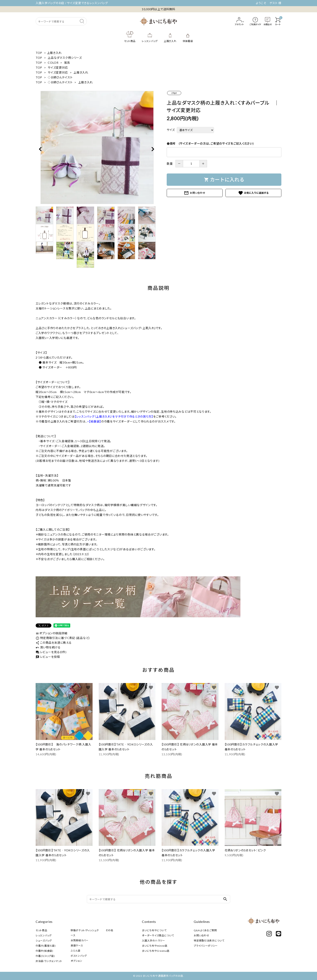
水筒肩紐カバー (80, 940)
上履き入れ (54, 53)
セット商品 (41, 930)
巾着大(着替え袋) (46, 946)
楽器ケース (77, 945)
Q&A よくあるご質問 (205, 930)
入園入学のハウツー (153, 941)
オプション (76, 961)
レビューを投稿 (48, 657)
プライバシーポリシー (206, 946)
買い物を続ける (48, 647)
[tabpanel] (97, 147)
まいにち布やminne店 (155, 946)
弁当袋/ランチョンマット (49, 961)
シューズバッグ (44, 941)
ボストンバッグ (79, 956)
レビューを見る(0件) (51, 652)
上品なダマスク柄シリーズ (65, 58)
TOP (39, 53)
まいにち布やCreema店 (156, 951)
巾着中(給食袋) (44, 951)
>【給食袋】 (94, 421)
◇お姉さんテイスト (60, 77)
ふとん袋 (76, 951)
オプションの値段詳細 (52, 633)
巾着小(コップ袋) (45, 956)
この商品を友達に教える (54, 643)
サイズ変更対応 (58, 67)
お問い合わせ (195, 193)
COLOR (53, 63)
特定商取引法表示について (209, 941)
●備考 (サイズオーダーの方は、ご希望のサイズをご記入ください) (210, 144)
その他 (109, 930)
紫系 (67, 63)
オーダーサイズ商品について (158, 935)
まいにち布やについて (154, 930)
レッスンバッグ (44, 935)
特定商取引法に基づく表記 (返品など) (63, 638)
